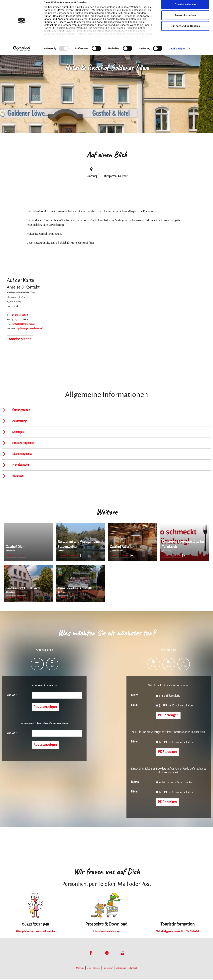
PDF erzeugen (168, 716)
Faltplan (136, 782)
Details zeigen (177, 53)
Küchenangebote (22, 454)
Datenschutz (121, 969)
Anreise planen (20, 339)
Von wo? (12, 695)
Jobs (89, 969)
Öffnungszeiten (21, 410)
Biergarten (11, 556)
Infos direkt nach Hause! (106, 932)
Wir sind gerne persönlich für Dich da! (177, 932)
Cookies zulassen (185, 9)
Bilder (134, 695)
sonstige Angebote (23, 443)
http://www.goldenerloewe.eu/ (29, 329)
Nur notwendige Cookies (185, 30)
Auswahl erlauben (185, 20)
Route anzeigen (45, 707)
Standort (133, 969)
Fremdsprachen (21, 465)
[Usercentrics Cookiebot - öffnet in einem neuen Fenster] (22, 53)
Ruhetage (18, 476)
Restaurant (75, 556)
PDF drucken (167, 752)
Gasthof (22, 556)
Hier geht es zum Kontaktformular (35, 932)
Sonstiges (18, 432)
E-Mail (135, 705)
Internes (97, 969)
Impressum (108, 969)
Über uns (80, 969)
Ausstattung (19, 421)
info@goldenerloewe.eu (24, 324)
